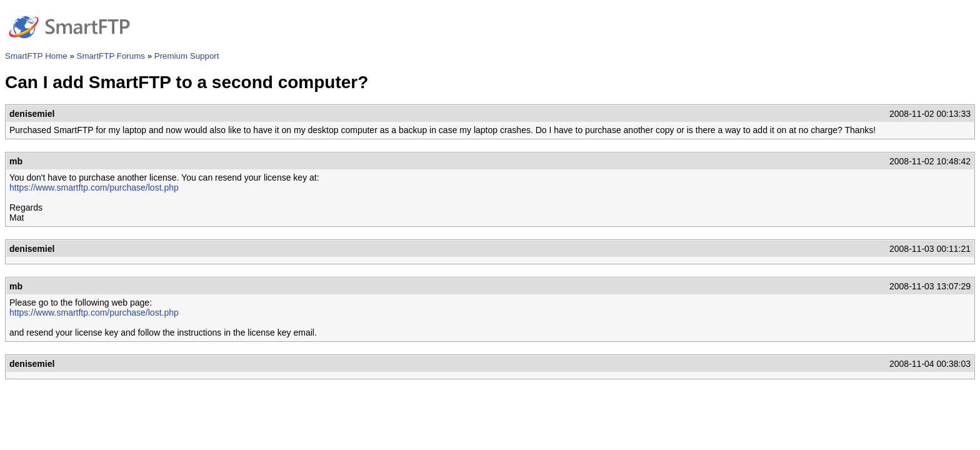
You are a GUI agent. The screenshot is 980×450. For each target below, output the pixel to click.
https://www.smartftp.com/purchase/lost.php (94, 187)
